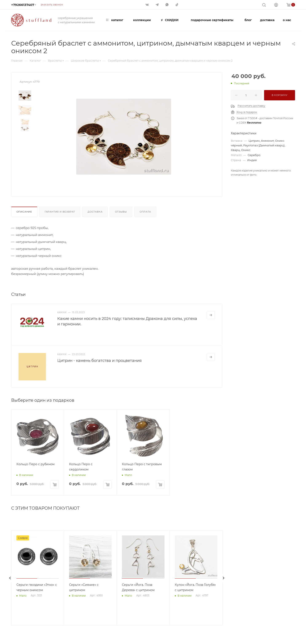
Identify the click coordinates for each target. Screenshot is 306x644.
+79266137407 (23, 5)
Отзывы (121, 212)
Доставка (95, 212)
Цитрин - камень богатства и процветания (100, 361)
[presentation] (10, 578)
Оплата (145, 212)
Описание (24, 212)
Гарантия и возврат (60, 212)
